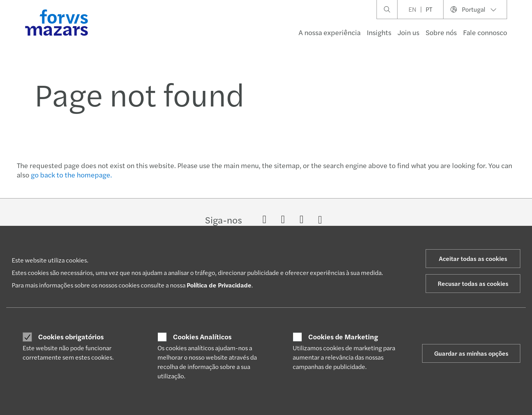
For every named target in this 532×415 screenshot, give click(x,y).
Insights (379, 32)
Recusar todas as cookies (473, 283)
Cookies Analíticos (202, 337)
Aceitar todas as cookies (473, 258)
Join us (408, 32)
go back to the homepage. (71, 175)
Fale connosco (485, 32)
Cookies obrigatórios (71, 337)
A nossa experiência (330, 32)
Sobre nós (441, 32)
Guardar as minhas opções (471, 353)
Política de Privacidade (219, 285)
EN (412, 9)
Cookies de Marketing (343, 337)
